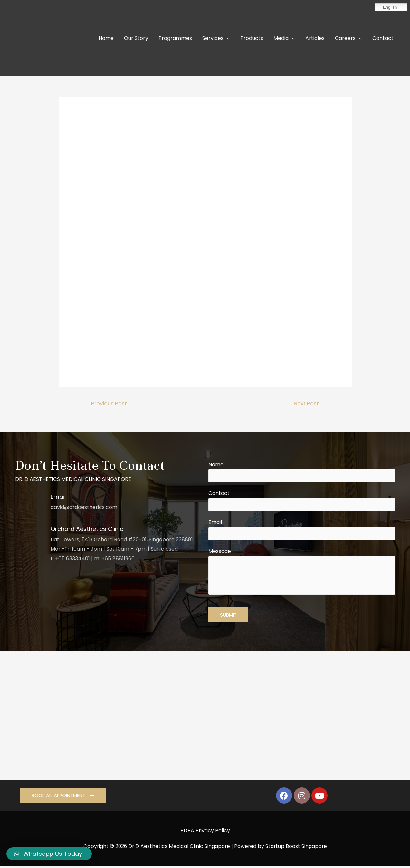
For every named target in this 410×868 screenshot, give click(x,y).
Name (302, 472)
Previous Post (106, 403)
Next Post (309, 403)
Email (302, 531)
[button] (63, 798)
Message (302, 575)
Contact (302, 502)
